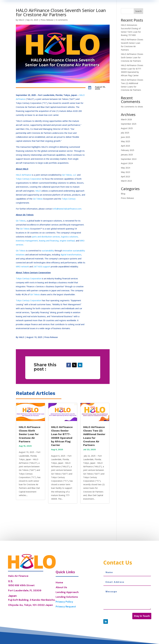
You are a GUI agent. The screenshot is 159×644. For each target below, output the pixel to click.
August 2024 (127, 163)
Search (138, 11)
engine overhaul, (68, 241)
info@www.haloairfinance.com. (67, 209)
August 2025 (127, 128)
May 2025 (125, 141)
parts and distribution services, (46, 237)
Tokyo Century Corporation (29, 179)
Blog (123, 194)
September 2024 (129, 159)
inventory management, (27, 241)
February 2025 (128, 150)
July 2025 (125, 133)
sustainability (48, 251)
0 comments (62, 20)
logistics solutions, (70, 237)
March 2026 (126, 119)
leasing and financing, (49, 241)
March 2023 (126, 181)
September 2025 (129, 124)
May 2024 (125, 168)
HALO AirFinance (24, 175)
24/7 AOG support (42, 267)
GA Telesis (38, 199)
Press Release (47, 20)
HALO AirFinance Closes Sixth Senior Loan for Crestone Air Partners (30, 434)
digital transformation (71, 255)
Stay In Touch (142, 616)
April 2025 (125, 146)
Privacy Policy (64, 602)
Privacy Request (66, 607)
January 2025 (127, 155)
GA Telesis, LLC (69, 175)
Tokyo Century (69, 199)
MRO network (22, 267)
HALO (21, 20)
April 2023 (125, 177)
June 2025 (125, 137)
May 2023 (125, 172)
